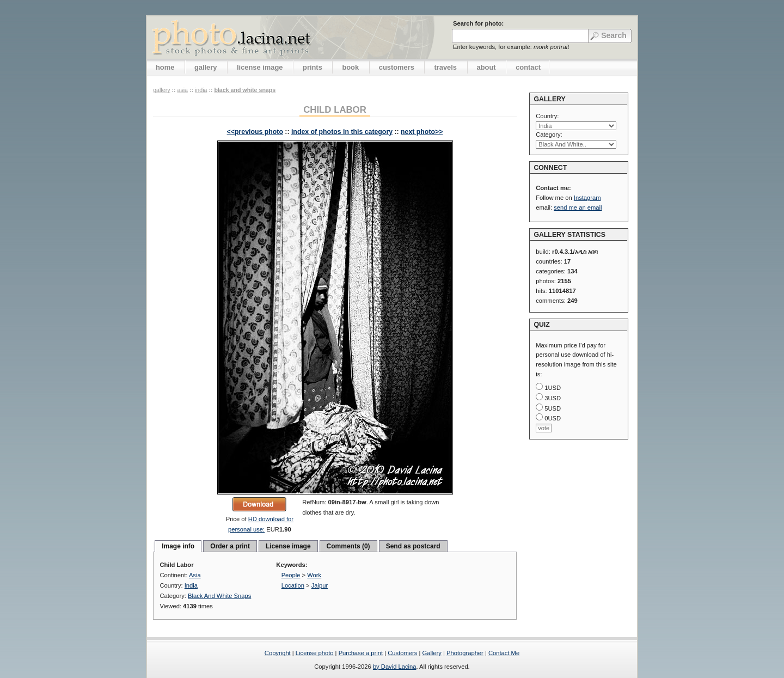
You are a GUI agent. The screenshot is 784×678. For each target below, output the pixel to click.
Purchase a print (361, 653)
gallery (206, 67)
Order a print (230, 546)
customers (397, 67)
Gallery (431, 653)
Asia (182, 90)
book (350, 67)
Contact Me (504, 653)
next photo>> (422, 132)
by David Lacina (395, 667)
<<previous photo (255, 132)
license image (260, 67)
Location (293, 585)
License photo (315, 653)
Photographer (465, 653)
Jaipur (320, 585)
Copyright (278, 653)
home (165, 67)
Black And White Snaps (245, 90)
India (201, 90)
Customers (402, 653)
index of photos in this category (342, 132)
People (291, 575)
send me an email (578, 207)
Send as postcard (413, 546)
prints (313, 67)
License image (288, 546)
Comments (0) (348, 546)
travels (445, 67)
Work (314, 575)
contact (528, 67)
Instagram (587, 198)
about (486, 67)
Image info (178, 546)
